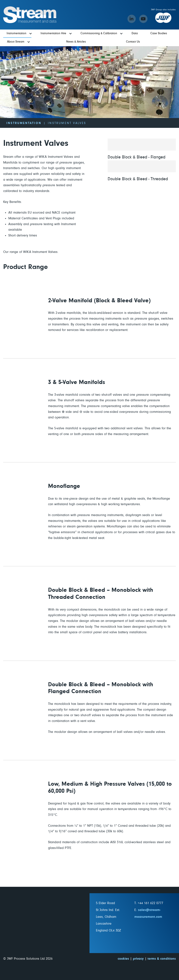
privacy (138, 959)
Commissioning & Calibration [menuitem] (99, 33)
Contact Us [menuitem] (133, 42)
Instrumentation (24, 123)
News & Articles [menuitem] (76, 42)
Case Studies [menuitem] (159, 33)
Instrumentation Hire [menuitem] (53, 33)
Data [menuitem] (135, 33)
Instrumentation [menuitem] (16, 33)
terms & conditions (162, 959)
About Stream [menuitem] (16, 42)
